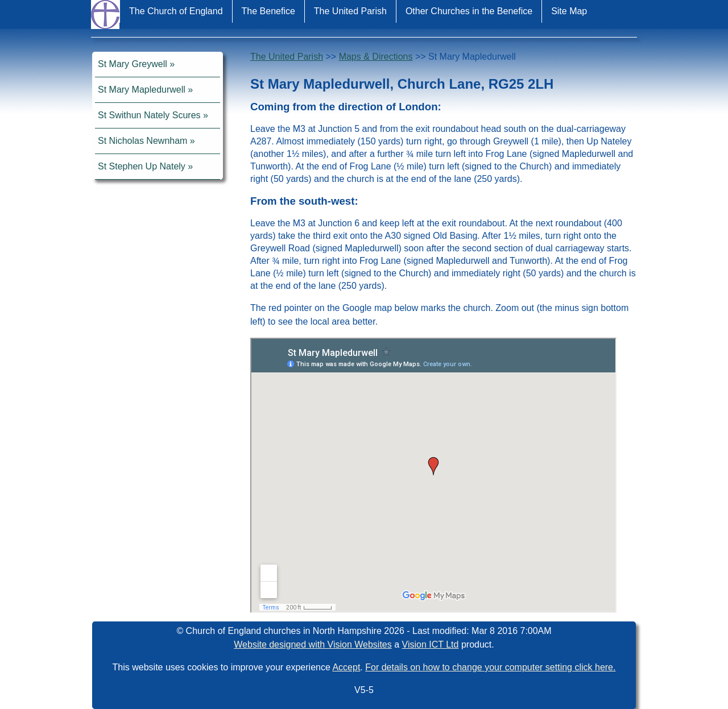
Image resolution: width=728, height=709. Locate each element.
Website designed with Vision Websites (313, 644)
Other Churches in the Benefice (469, 11)
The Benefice (268, 11)
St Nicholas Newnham (142, 141)
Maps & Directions (376, 57)
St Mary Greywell (133, 64)
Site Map (569, 11)
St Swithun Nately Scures (149, 115)
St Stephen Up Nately (142, 166)
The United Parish (350, 11)
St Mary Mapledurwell (142, 90)
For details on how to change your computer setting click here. (490, 667)
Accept (346, 667)
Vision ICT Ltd (431, 644)
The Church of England (176, 11)
